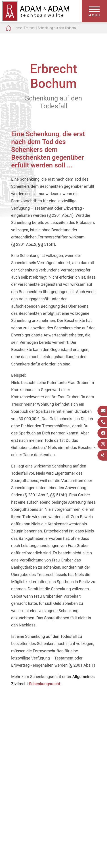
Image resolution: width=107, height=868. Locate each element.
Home (18, 28)
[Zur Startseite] (36, 20)
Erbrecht (30, 28)
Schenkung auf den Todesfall (58, 28)
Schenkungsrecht (44, 684)
